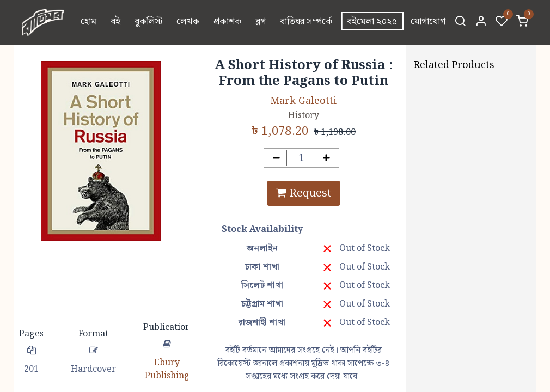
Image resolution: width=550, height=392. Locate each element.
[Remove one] (276, 158)
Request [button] (304, 193)
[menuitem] (89, 22)
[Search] (460, 22)
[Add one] (326, 158)
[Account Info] (481, 22)
